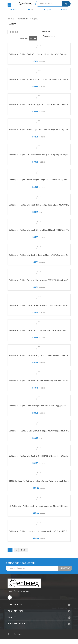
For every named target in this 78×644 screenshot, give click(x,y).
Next (25, 550)
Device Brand (23, 19)
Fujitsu (35, 19)
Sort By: (46, 32)
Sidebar (14, 32)
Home (12, 19)
